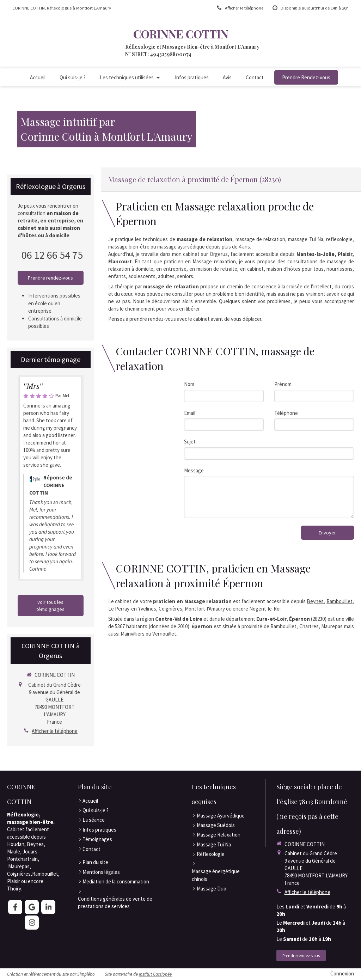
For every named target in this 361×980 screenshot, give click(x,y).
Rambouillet (339, 601)
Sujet (190, 442)
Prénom (283, 384)
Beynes (315, 601)
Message (194, 470)
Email (190, 413)
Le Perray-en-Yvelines (132, 609)
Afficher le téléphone (244, 8)
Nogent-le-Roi (265, 609)
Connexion (342, 973)
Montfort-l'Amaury (205, 609)
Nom (189, 384)
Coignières (170, 609)
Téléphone (286, 413)
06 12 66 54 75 (52, 255)
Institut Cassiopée (155, 974)
